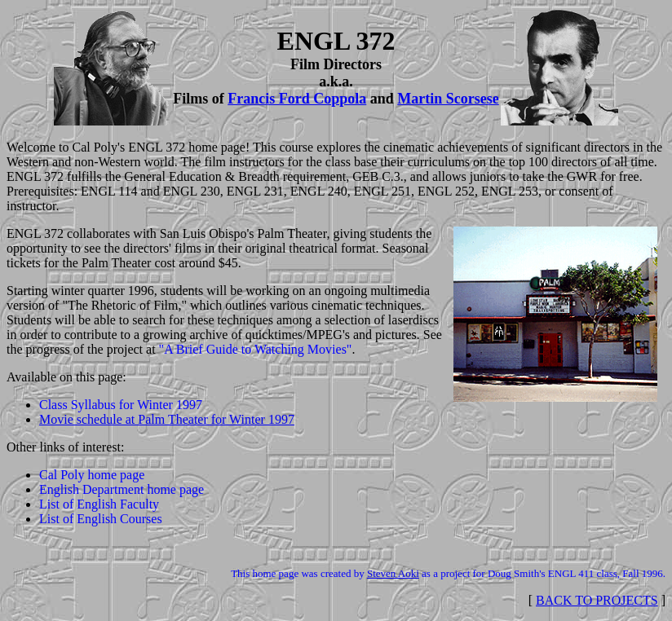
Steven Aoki (393, 573)
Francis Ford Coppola (297, 99)
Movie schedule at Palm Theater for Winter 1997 (167, 419)
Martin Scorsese (448, 99)
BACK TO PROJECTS (597, 600)
